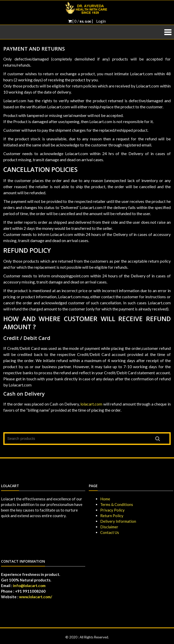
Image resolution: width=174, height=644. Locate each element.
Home (105, 499)
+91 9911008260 (30, 591)
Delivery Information (118, 521)
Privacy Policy (112, 510)
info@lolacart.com (29, 586)
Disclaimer (109, 527)
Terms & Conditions (117, 504)
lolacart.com (91, 404)
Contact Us (110, 532)
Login (101, 21)
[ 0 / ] (81, 21)
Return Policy (112, 516)
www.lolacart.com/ (36, 597)
